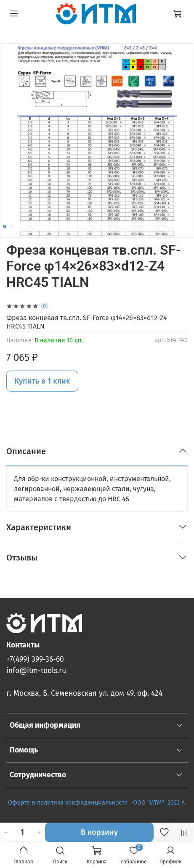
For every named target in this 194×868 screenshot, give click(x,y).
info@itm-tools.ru (36, 671)
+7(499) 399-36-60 (35, 659)
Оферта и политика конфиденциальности (68, 803)
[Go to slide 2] (11, 226)
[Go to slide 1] (5, 226)
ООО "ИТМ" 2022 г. (160, 803)
